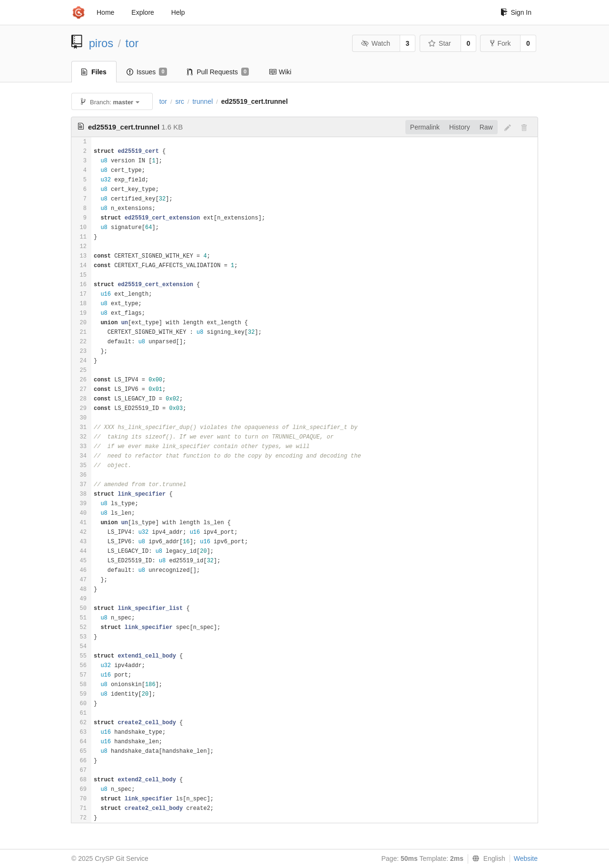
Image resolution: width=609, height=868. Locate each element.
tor (132, 43)
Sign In (516, 12)
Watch (375, 43)
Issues (147, 72)
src (180, 101)
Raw (486, 127)
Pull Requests (218, 72)
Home (105, 12)
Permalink (425, 127)
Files (94, 72)
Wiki (280, 72)
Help (178, 12)
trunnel (202, 101)
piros (101, 43)
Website (526, 858)
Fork (500, 43)
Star (440, 43)
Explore (142, 12)
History (460, 127)
